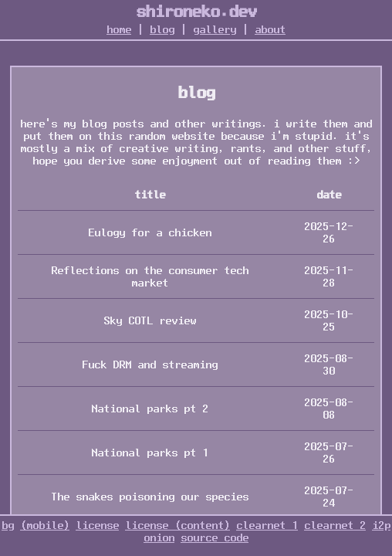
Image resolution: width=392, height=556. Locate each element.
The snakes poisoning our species (150, 497)
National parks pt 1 (150, 453)
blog (162, 29)
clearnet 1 (267, 525)
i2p (381, 525)
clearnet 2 (335, 525)
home (119, 29)
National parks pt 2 (150, 409)
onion (159, 537)
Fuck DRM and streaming (150, 364)
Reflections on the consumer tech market (150, 276)
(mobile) (45, 525)
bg (8, 525)
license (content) (177, 525)
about (270, 29)
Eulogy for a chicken (150, 232)
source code (215, 537)
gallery (215, 29)
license (97, 525)
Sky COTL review (150, 320)
